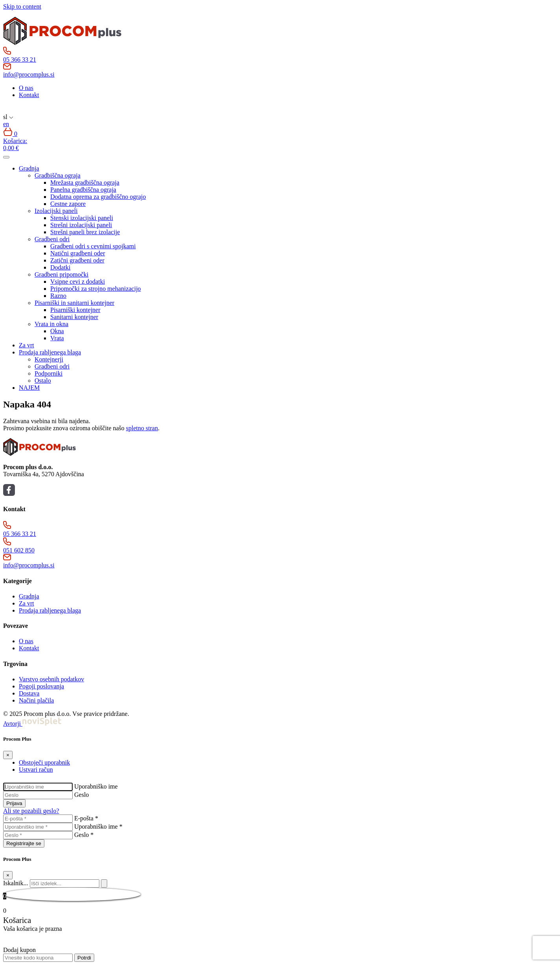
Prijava (14, 803)
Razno (58, 296)
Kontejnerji (49, 359)
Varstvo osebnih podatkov (51, 679)
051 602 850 (19, 550)
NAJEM (29, 388)
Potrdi (84, 958)
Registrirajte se (24, 843)
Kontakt (29, 95)
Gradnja (29, 168)
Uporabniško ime (96, 786)
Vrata (57, 338)
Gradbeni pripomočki (61, 274)
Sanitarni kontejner (74, 317)
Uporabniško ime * (98, 826)
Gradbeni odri (52, 239)
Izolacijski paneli (56, 211)
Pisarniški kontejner (75, 310)
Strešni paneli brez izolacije (85, 232)
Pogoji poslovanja (41, 686)
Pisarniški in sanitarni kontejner (74, 303)
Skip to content (22, 6)
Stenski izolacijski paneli (82, 218)
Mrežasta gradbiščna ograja (85, 183)
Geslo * (84, 835)
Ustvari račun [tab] (36, 770)
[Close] (8, 755)
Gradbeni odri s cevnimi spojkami (93, 246)
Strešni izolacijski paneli (81, 225)
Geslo (81, 795)
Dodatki (60, 267)
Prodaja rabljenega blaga (50, 352)
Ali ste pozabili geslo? (31, 811)
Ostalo (43, 381)
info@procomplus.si (29, 74)
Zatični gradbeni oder (77, 260)
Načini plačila (36, 700)
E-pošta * (86, 818)
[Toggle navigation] (6, 157)
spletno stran (142, 428)
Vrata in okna (51, 324)
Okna (57, 331)
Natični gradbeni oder (78, 253)
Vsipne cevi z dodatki (78, 282)
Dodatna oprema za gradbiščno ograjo (98, 197)
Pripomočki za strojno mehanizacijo (96, 289)
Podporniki (48, 373)
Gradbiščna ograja (58, 175)
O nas (26, 88)
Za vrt (27, 345)
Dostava (29, 693)
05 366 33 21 (20, 60)
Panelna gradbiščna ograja (83, 190)
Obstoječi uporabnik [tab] (44, 762)
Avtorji (32, 724)
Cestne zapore (68, 204)
